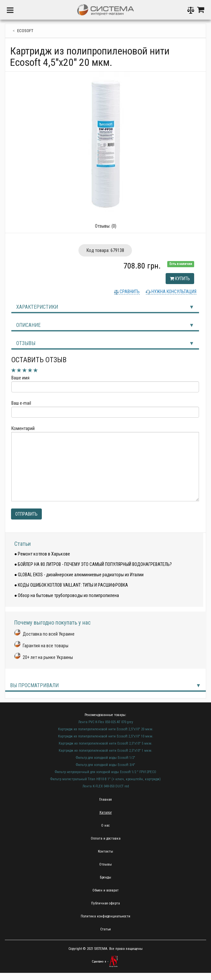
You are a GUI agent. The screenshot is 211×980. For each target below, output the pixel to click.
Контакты (105, 851)
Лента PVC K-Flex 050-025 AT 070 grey (106, 722)
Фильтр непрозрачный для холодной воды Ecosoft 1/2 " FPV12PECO (105, 772)
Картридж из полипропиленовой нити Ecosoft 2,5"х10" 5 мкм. (105, 743)
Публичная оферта (105, 903)
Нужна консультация (173, 292)
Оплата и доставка (106, 838)
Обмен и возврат (105, 890)
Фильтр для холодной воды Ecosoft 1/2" (105, 758)
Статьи (23, 544)
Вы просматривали (34, 685)
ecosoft (25, 31)
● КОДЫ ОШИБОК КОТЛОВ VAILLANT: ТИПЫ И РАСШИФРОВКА (71, 585)
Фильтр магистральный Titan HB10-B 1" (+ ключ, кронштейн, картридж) (105, 779)
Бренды (105, 877)
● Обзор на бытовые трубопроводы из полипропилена (67, 595)
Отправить (26, 514)
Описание (28, 325)
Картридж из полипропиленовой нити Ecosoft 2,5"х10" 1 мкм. (105, 751)
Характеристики (37, 307)
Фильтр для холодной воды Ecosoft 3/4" (105, 765)
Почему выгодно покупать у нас (53, 622)
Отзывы (26, 343)
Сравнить (129, 292)
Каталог (106, 813)
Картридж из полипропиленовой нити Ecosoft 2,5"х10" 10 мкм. (106, 736)
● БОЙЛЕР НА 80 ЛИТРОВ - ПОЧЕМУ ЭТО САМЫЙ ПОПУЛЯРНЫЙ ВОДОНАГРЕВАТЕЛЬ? (93, 564)
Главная (105, 800)
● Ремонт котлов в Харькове (42, 554)
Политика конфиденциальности (105, 916)
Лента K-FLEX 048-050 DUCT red (106, 786)
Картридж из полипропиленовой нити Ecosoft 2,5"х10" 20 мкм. (106, 729)
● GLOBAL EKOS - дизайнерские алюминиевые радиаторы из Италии (79, 575)
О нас (105, 825)
